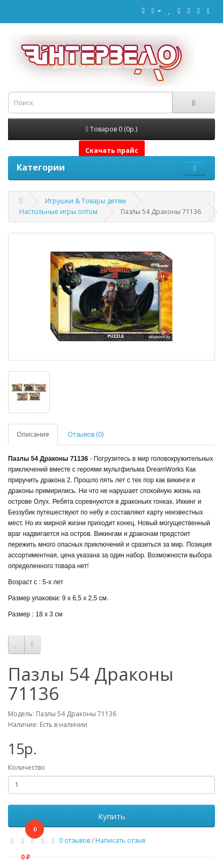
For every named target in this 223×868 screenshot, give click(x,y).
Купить (112, 816)
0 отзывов (75, 840)
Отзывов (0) (86, 434)
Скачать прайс (112, 150)
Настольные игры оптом (58, 212)
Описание (33, 434)
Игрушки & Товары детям (86, 201)
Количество (27, 767)
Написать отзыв (120, 840)
